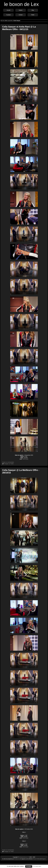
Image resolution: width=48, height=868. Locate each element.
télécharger (26, 459)
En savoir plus (37, 866)
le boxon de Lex (21, 4)
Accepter (29, 866)
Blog (33, 10)
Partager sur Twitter (9, 464)
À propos (8, 15)
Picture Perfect (36, 859)
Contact (21, 15)
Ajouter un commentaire (8, 462)
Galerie (21, 10)
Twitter (33, 15)
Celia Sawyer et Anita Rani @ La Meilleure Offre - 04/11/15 (19, 28)
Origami (44, 859)
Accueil (9, 10)
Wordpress (17, 859)
